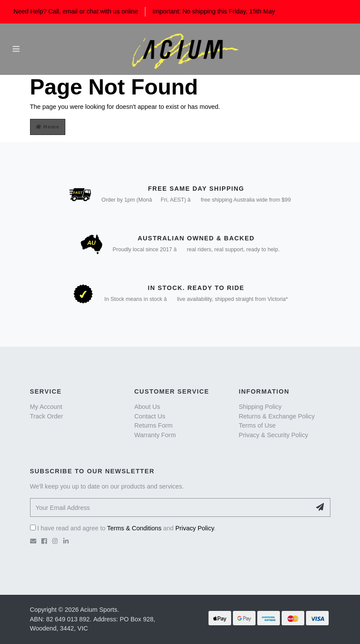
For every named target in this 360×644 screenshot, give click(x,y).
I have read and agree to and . (123, 528)
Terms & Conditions (134, 528)
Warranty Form (155, 435)
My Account (46, 407)
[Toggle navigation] (16, 49)
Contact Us (150, 416)
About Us (147, 407)
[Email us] (33, 541)
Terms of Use (257, 425)
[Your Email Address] (171, 507)
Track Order (47, 416)
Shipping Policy (260, 407)
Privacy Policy (195, 528)
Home (48, 127)
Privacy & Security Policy (273, 435)
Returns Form (153, 425)
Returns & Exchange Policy (276, 416)
